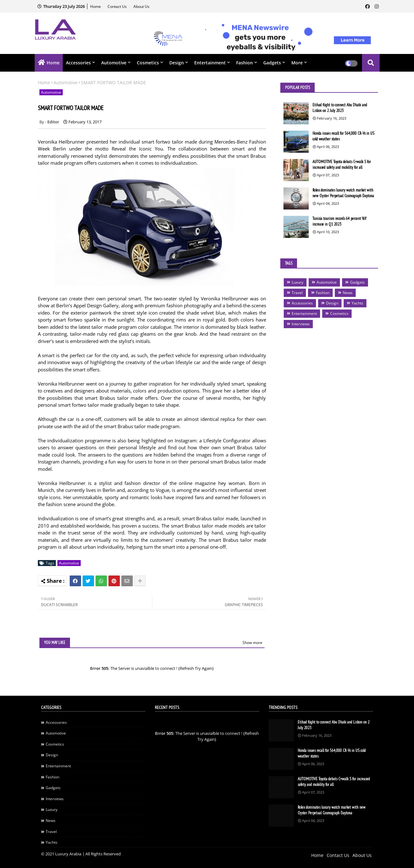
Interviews (301, 324)
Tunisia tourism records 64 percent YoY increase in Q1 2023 (339, 221)
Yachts (357, 303)
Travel (297, 293)
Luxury (297, 282)
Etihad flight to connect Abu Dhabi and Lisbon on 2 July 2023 (340, 108)
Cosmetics (148, 63)
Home (96, 6)
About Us (141, 6)
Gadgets (272, 63)
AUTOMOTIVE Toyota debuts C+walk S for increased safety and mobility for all (342, 165)
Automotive (114, 63)
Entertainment (210, 63)
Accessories (78, 63)
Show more (252, 643)
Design (177, 63)
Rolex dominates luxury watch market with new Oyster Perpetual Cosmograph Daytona (343, 193)
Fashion (245, 63)
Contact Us (118, 6)
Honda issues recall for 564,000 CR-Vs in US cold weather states (343, 136)
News (348, 293)
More (297, 63)
